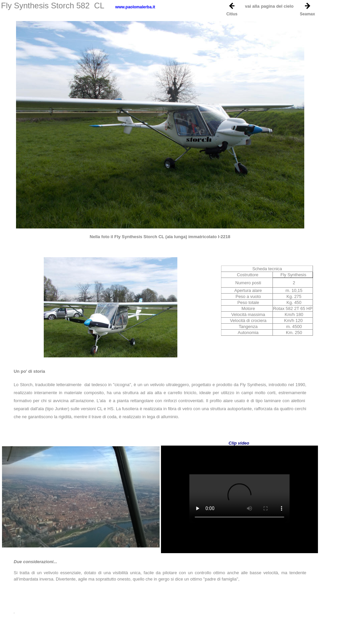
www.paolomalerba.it (135, 7)
